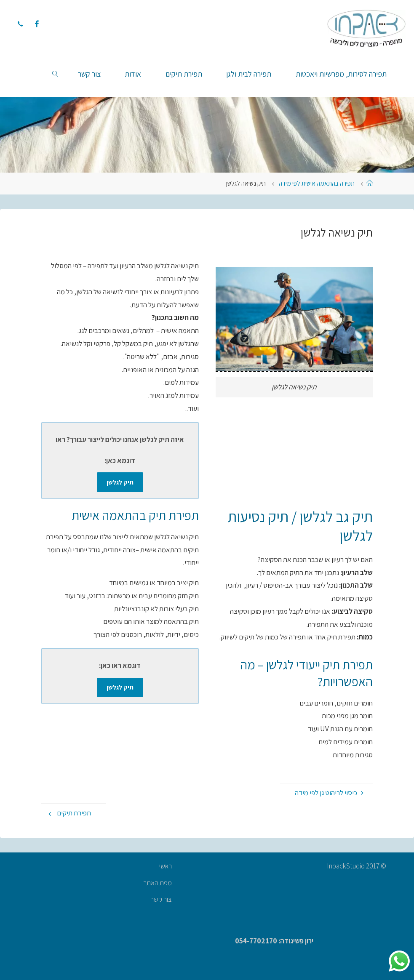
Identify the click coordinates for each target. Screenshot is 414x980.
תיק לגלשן (120, 482)
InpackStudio (346, 866)
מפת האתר (158, 883)
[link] (56, 74)
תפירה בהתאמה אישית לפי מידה (317, 183)
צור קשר (161, 899)
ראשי (166, 866)
